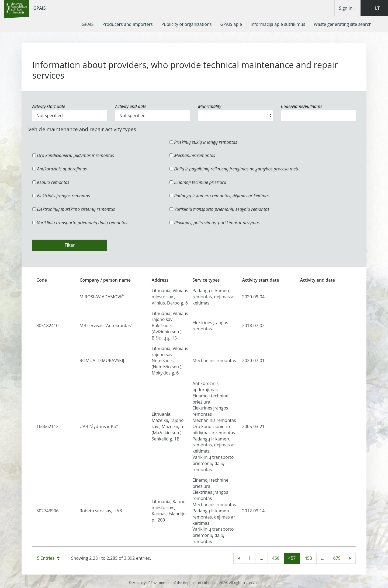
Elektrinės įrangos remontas (61, 196)
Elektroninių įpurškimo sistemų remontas (74, 209)
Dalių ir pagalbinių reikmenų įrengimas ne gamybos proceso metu (235, 169)
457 (292, 558)
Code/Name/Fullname (302, 106)
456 (276, 558)
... (261, 558)
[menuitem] (88, 24)
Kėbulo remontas (51, 182)
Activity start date (49, 106)
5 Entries (48, 558)
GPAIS (40, 8)
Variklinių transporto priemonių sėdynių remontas (219, 209)
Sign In (348, 8)
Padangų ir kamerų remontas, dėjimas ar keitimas (219, 196)
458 (308, 558)
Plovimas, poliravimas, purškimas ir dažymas (215, 223)
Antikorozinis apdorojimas (60, 169)
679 (337, 558)
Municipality (210, 106)
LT (377, 8)
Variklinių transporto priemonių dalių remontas (80, 223)
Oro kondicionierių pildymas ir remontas (73, 155)
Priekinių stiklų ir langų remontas (203, 142)
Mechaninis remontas (192, 155)
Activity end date (131, 106)
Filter (70, 245)
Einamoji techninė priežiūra (198, 182)
